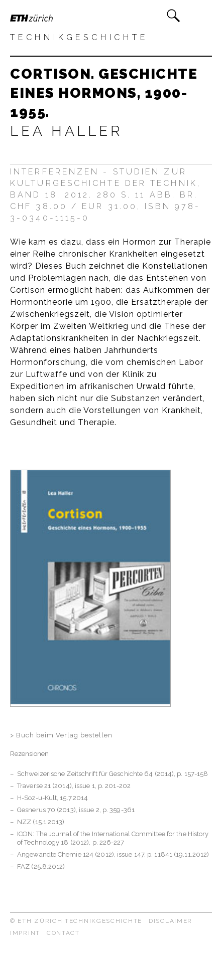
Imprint (25, 933)
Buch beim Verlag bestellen (64, 735)
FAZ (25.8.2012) (41, 866)
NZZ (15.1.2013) (41, 822)
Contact (63, 933)
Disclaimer (171, 921)
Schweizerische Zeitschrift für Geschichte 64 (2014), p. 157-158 (113, 774)
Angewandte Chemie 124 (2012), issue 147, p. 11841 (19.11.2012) (113, 854)
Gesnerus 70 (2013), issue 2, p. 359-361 (76, 810)
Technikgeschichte (79, 37)
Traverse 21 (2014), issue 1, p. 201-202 (74, 786)
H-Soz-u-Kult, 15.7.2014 (52, 798)
